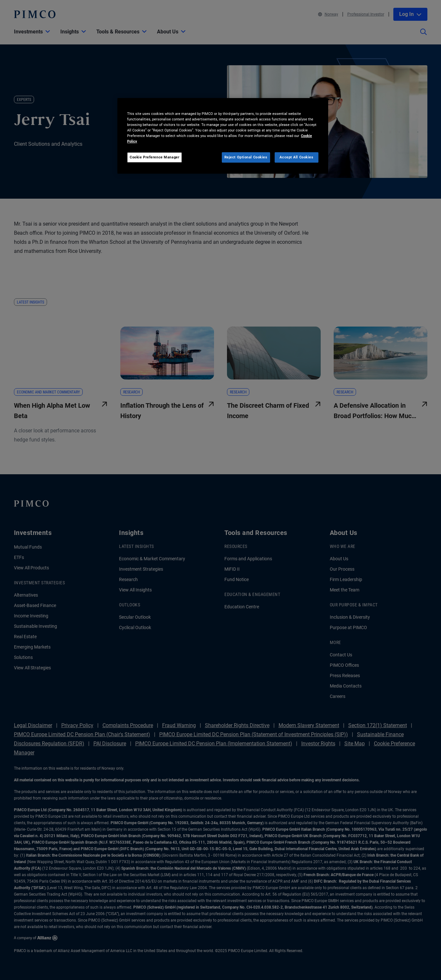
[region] (223, 136)
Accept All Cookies (296, 157)
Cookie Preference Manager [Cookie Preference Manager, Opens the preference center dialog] (155, 157)
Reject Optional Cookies (246, 157)
